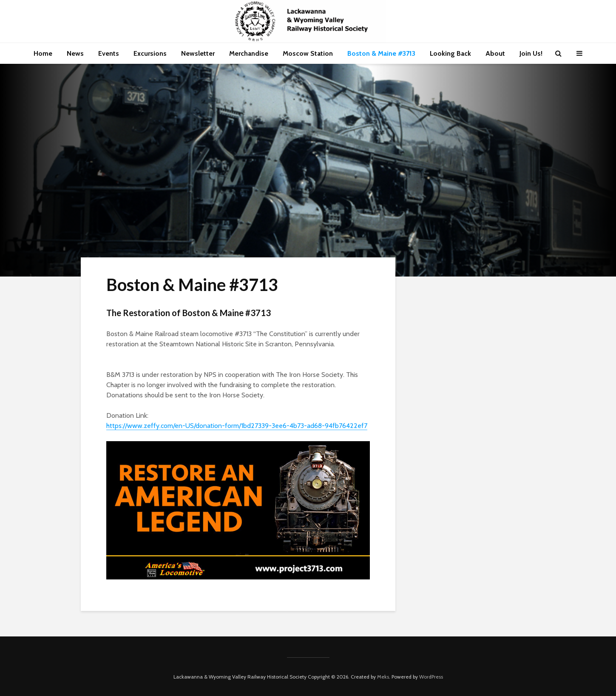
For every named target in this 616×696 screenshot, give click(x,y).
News (75, 53)
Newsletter (198, 53)
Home (43, 53)
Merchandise (249, 53)
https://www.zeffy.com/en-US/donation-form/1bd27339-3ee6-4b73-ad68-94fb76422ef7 (237, 426)
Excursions (150, 53)
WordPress (431, 677)
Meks (383, 677)
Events (109, 53)
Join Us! (531, 53)
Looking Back (450, 53)
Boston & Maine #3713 (381, 53)
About (495, 53)
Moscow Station (308, 53)
